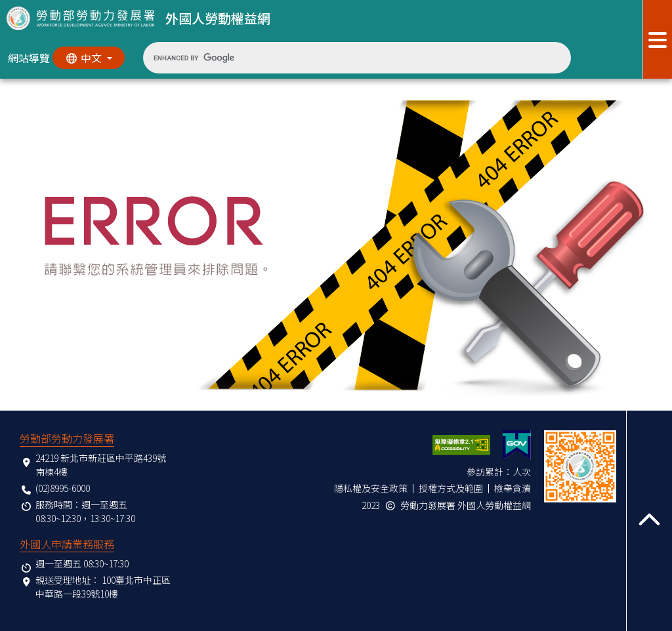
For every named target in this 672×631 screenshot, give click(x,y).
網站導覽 (29, 58)
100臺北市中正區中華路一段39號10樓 (103, 587)
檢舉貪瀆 (513, 488)
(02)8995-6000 (63, 488)
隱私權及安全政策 (371, 488)
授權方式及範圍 (451, 488)
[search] (346, 58)
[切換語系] (89, 58)
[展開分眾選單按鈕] (657, 39)
